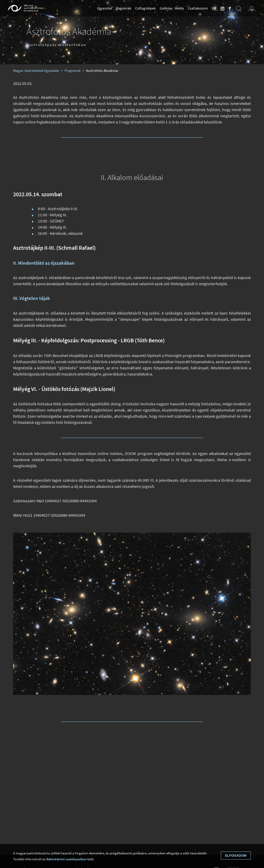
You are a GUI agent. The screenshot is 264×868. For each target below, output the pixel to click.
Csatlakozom (198, 8)
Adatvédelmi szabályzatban (66, 859)
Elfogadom (236, 856)
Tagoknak (124, 8)
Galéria (165, 8)
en (214, 8)
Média (179, 8)
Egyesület (105, 8)
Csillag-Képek (145, 8)
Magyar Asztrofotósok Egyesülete (36, 70)
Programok (73, 70)
